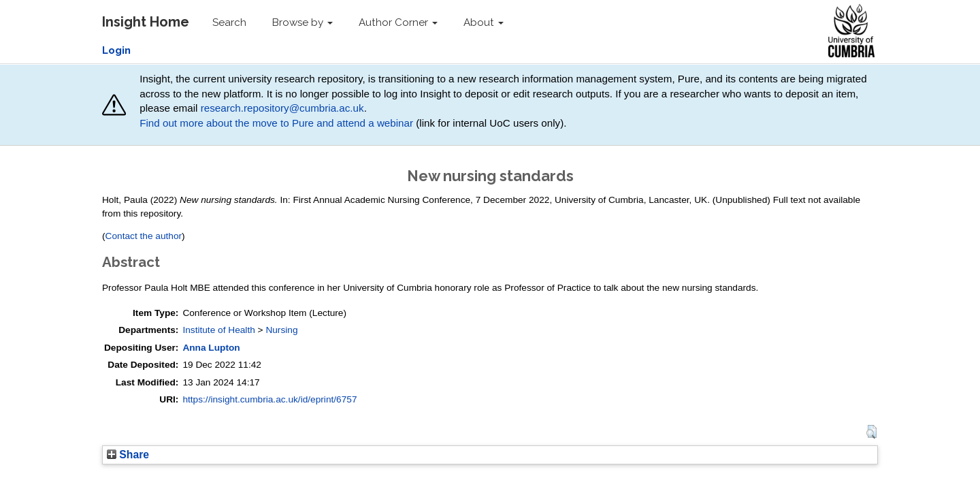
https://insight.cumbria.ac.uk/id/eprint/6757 (269, 399)
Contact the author (144, 236)
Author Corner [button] (398, 22)
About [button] (484, 22)
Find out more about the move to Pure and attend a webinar (276, 123)
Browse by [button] (303, 22)
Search (229, 22)
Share (128, 455)
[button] (871, 432)
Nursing (281, 330)
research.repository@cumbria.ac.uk (282, 108)
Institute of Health (218, 330)
